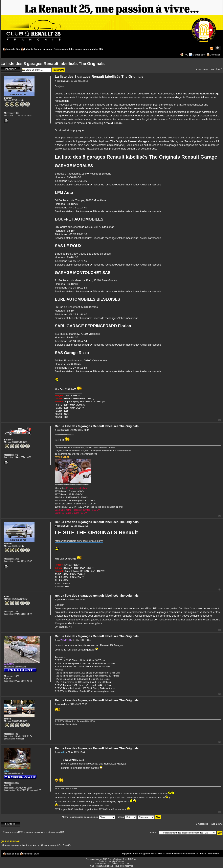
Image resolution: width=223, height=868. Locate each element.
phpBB (103, 859)
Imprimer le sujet (211, 48)
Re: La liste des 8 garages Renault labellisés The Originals (97, 426)
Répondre (10, 69)
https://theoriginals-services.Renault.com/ (79, 541)
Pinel (63, 600)
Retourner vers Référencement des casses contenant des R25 (34, 832)
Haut (219, 420)
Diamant (64, 81)
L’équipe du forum (129, 853)
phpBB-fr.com (118, 861)
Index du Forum (33, 49)
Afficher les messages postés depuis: (88, 817)
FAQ (186, 55)
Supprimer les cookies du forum (156, 853)
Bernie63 (65, 430)
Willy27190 (66, 640)
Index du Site (13, 49)
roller (63, 752)
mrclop (64, 704)
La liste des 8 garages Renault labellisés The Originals (53, 64)
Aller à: (154, 832)
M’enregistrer (199, 55)
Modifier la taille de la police (218, 48)
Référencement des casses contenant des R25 (78, 49)
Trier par (126, 817)
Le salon (47, 49)
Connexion (215, 55)
